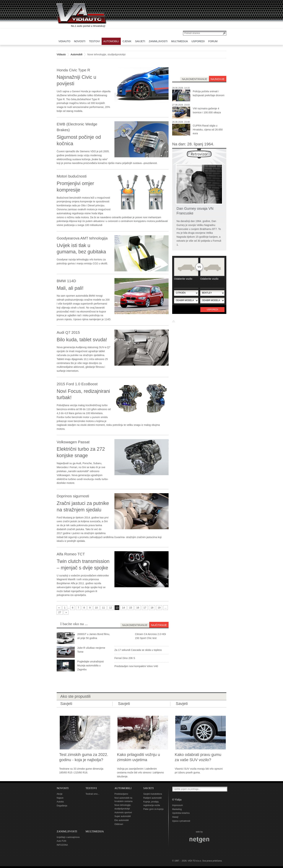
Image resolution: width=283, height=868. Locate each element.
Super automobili (123, 816)
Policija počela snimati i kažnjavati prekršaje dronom (209, 93)
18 (152, 608)
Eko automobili (122, 820)
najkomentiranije (195, 79)
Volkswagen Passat (73, 442)
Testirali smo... (92, 794)
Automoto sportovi (123, 812)
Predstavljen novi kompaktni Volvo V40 (136, 666)
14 (123, 608)
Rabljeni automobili (152, 798)
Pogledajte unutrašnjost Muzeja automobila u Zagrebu (90, 665)
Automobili (76, 54)
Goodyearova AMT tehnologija (82, 238)
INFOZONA (62, 845)
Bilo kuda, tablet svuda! (82, 340)
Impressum (178, 805)
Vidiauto (61, 54)
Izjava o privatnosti (181, 821)
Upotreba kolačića (181, 813)
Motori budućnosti (72, 176)
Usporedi (213, 310)
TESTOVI (91, 788)
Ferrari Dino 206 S (125, 658)
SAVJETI (148, 788)
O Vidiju (177, 800)
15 (131, 608)
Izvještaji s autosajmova (68, 837)
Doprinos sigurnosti (73, 496)
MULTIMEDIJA (95, 831)
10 (96, 608)
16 (138, 608)
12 (111, 608)
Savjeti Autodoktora (153, 794)
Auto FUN (61, 841)
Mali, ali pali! (70, 288)
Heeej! (175, 817)
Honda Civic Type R (73, 70)
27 (60, 612)
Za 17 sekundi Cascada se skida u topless (138, 650)
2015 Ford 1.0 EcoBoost (77, 384)
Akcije (60, 794)
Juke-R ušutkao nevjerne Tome (91, 650)
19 (159, 608)
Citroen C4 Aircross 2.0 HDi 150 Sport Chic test (150, 636)
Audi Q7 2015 (68, 332)
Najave (60, 798)
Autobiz (60, 802)
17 (145, 608)
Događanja (62, 806)
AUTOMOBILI (123, 788)
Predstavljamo (121, 794)
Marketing (177, 809)
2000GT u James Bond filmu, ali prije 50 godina (94, 636)
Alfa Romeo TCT (71, 554)
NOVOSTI (63, 788)
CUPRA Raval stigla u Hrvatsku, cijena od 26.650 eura (208, 130)
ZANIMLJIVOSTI (67, 831)
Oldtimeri (119, 824)
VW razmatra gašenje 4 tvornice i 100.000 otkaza (207, 110)
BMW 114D (66, 281)
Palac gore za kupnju (153, 809)
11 (103, 608)
